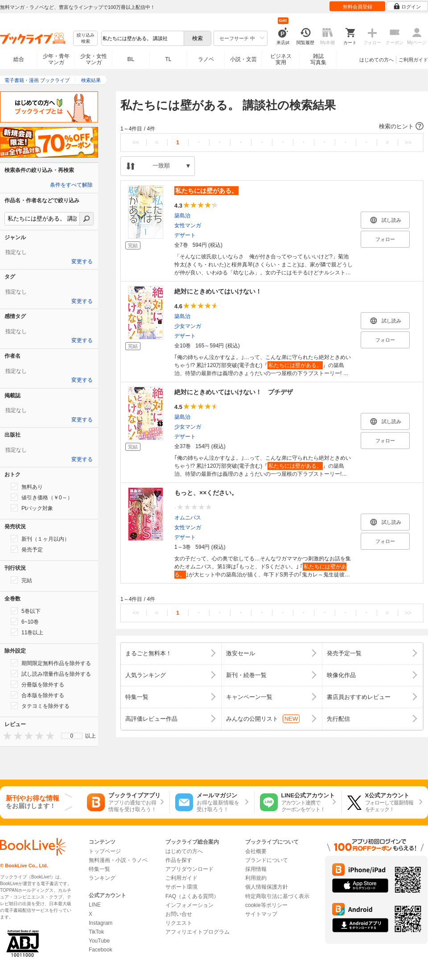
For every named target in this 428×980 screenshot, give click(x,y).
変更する (82, 261)
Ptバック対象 (32, 508)
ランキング (102, 878)
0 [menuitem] (72, 736)
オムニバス (188, 518)
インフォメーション (189, 905)
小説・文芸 (243, 59)
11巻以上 (27, 632)
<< (136, 142)
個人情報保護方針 (267, 887)
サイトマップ (261, 914)
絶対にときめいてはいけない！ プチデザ (234, 392)
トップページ (105, 851)
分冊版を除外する (37, 684)
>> (408, 142)
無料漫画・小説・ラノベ (118, 860)
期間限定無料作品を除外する (51, 663)
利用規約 (256, 878)
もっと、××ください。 (206, 493)
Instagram (101, 923)
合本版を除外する (37, 695)
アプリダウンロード (189, 869)
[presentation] (5, 736)
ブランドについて (267, 860)
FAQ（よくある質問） (192, 896)
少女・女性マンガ (94, 59)
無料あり (27, 486)
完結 (21, 580)
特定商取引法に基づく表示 (277, 896)
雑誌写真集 (318, 59)
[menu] (72, 736)
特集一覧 (99, 869)
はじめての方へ (377, 60)
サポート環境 (181, 887)
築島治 (182, 216)
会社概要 (256, 851)
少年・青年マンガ (56, 59)
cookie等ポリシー (266, 905)
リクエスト (179, 923)
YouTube (99, 941)
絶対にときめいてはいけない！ (218, 291)
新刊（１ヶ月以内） (40, 539)
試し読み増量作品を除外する (51, 674)
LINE (95, 905)
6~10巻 (25, 621)
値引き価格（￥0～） (42, 497)
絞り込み (86, 39)
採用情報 (256, 869)
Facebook (101, 950)
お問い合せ (179, 914)
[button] (272, 127)
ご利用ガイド (413, 60)
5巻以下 (26, 611)
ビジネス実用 (281, 59)
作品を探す (179, 860)
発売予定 (27, 549)
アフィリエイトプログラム (198, 932)
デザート (185, 235)
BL (131, 59)
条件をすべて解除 (71, 185)
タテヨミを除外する (40, 706)
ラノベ (206, 59)
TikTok (96, 932)
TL (168, 59)
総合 (19, 59)
